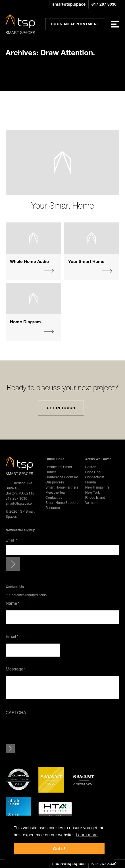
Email (12, 540)
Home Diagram (25, 322)
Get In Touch (61, 408)
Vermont (91, 503)
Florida (90, 482)
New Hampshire (97, 487)
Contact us (54, 497)
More (49, 271)
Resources (53, 508)
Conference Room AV (62, 477)
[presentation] (49, 731)
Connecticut (95, 477)
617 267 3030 (104, 4)
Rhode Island (95, 497)
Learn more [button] (87, 835)
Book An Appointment (75, 24)
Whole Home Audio (29, 261)
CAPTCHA (16, 712)
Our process (55, 482)
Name (13, 603)
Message (16, 669)
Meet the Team (56, 492)
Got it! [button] (59, 849)
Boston (91, 467)
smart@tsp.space (69, 4)
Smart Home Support (62, 503)
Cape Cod (93, 472)
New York (92, 492)
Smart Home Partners (62, 487)
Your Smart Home (63, 206)
